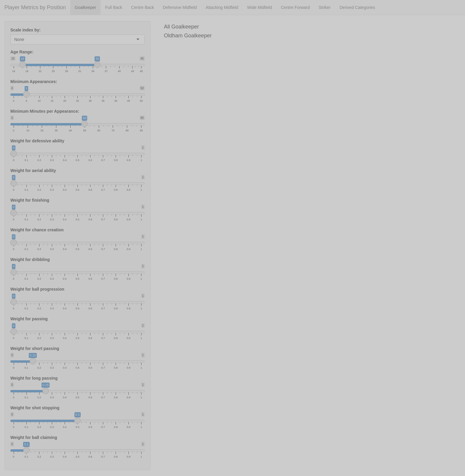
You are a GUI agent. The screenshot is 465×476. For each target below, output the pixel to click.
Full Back (114, 7)
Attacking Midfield (222, 7)
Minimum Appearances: (34, 82)
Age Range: (22, 52)
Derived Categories (357, 7)
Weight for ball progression (37, 289)
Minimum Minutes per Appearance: (45, 111)
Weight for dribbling (30, 260)
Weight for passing (29, 319)
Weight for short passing (35, 348)
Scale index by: (26, 30)
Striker (325, 7)
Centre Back (142, 7)
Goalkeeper (85, 7)
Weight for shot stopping (35, 408)
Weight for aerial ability (33, 171)
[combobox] (25, 39)
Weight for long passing (34, 378)
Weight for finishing (30, 200)
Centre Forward (295, 7)
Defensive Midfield (180, 7)
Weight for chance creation (37, 230)
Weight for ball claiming (34, 437)
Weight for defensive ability (37, 141)
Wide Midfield (259, 7)
